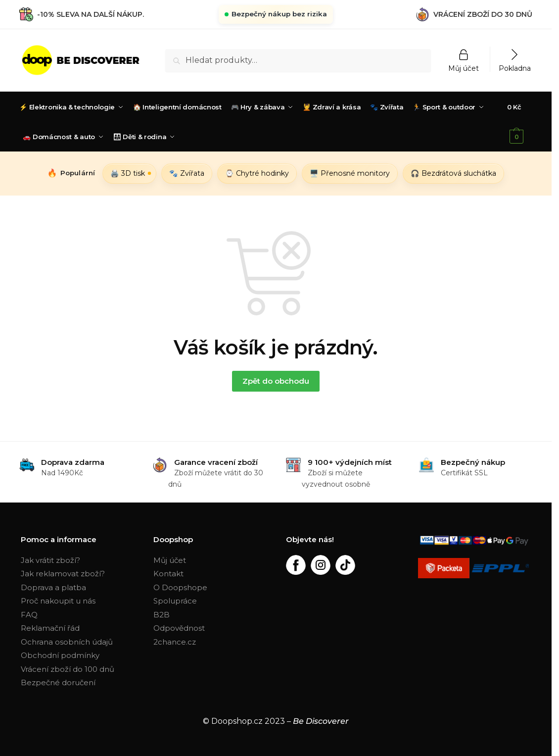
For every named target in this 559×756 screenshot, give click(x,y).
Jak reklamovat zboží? (63, 574)
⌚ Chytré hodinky (257, 173)
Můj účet (464, 68)
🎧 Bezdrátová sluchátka (453, 173)
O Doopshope (180, 587)
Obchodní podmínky (60, 655)
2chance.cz (175, 642)
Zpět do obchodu (276, 381)
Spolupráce (175, 601)
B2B (162, 615)
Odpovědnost (179, 628)
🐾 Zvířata (187, 173)
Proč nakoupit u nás (58, 601)
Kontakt (168, 574)
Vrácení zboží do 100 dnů (68, 669)
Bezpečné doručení (58, 682)
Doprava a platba (53, 587)
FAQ (29, 615)
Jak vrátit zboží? (50, 560)
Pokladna (515, 68)
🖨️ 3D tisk (128, 173)
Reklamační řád (50, 628)
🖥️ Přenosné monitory (350, 173)
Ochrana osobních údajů (67, 642)
